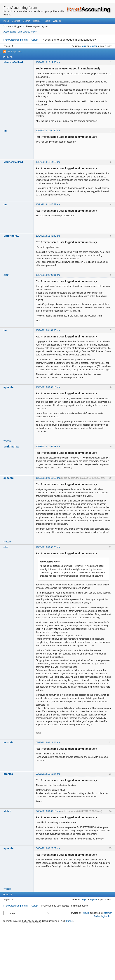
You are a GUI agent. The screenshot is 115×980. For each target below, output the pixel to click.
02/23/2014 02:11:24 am (48, 742)
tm (5, 131)
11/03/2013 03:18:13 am (48, 478)
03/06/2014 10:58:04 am (48, 774)
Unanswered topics (27, 32)
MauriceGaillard (13, 62)
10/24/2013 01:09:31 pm (48, 275)
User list (16, 21)
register (93, 46)
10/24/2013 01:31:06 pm (48, 330)
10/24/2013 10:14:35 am (48, 62)
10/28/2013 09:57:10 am (48, 387)
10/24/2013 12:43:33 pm (48, 236)
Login (47, 21)
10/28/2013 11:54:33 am (48, 447)
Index (6, 21)
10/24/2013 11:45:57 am (48, 204)
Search (27, 21)
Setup (34, 40)
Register (37, 21)
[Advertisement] (57, 952)
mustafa (8, 742)
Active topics (10, 32)
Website (57, 21)
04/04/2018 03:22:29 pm (48, 848)
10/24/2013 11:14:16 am (48, 162)
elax (6, 275)
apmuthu (9, 387)
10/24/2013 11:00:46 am (48, 131)
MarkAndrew (11, 236)
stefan (7, 811)
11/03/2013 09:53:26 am (48, 547)
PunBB (85, 913)
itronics (8, 774)
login (84, 46)
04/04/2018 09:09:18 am (48, 811)
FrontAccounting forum (20, 8)
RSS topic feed (15, 52)
